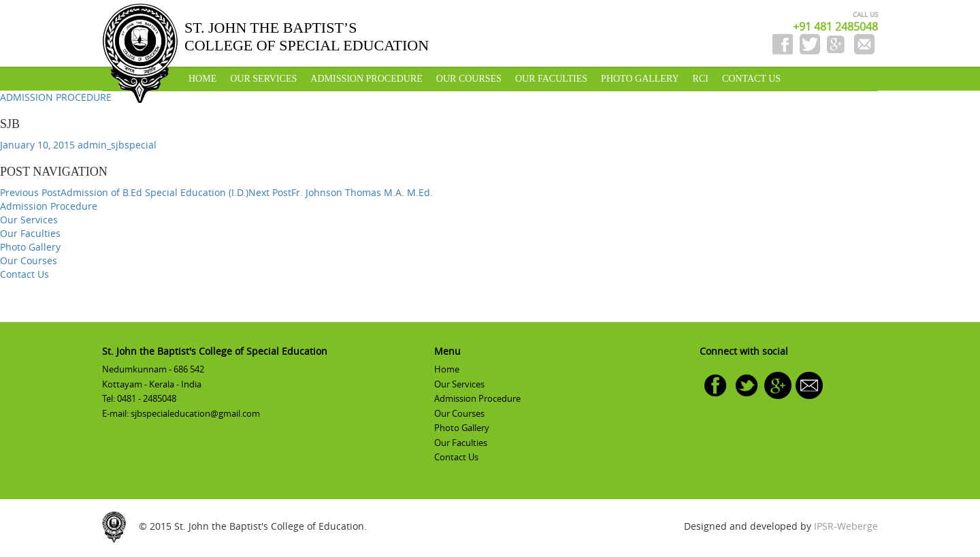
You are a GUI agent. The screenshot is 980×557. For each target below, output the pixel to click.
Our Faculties (551, 79)
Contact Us (751, 79)
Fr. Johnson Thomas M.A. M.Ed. (341, 192)
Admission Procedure (366, 79)
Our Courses (469, 79)
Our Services (263, 79)
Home (202, 79)
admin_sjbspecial (117, 145)
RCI (701, 79)
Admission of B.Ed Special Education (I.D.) (124, 192)
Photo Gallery (640, 79)
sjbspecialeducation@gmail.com (195, 413)
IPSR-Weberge (846, 526)
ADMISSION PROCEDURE (56, 97)
